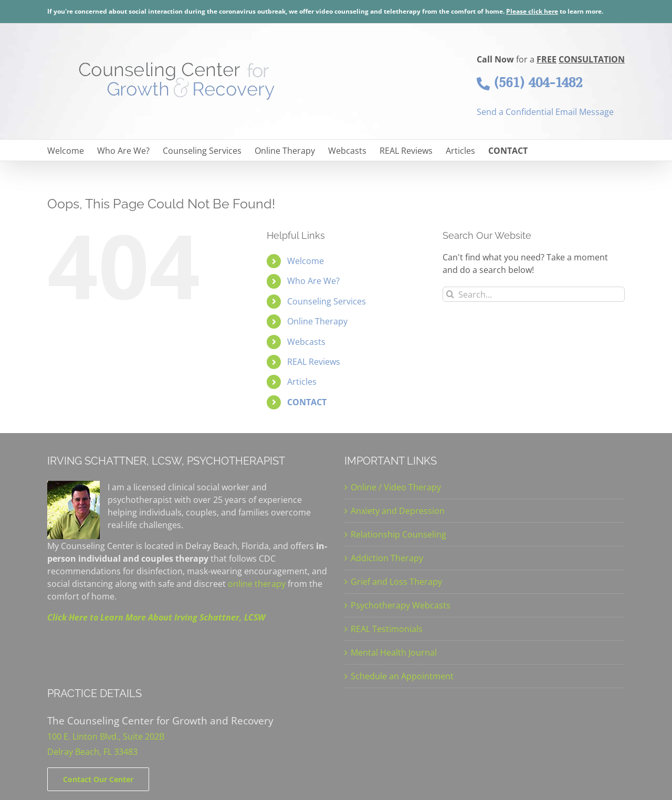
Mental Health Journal (394, 652)
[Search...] (534, 294)
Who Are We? (313, 281)
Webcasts (306, 342)
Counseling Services (327, 301)
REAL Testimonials (387, 629)
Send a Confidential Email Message (545, 112)
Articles (302, 382)
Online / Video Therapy (396, 487)
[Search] (450, 294)
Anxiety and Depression (398, 511)
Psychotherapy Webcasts (401, 605)
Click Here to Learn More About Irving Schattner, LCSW (156, 617)
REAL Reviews (314, 362)
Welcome (306, 261)
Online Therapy (317, 321)
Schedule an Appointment (402, 676)
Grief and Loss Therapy (396, 582)
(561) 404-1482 (529, 82)
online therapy (257, 584)
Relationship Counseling (398, 534)
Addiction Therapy (387, 558)
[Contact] (98, 779)
